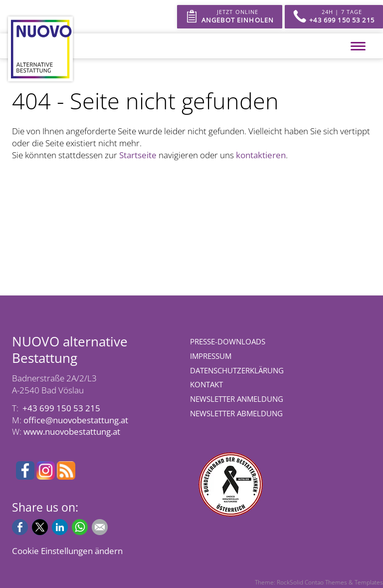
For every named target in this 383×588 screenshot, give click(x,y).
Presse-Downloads (228, 341)
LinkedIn (60, 527)
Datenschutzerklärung (237, 370)
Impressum (211, 356)
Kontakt (206, 384)
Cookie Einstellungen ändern (67, 551)
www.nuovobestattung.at (72, 432)
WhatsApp (80, 527)
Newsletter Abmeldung (236, 413)
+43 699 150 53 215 (61, 408)
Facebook (20, 527)
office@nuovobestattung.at (76, 420)
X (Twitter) (40, 527)
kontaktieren (261, 155)
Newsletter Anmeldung (237, 399)
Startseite (138, 155)
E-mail (100, 527)
